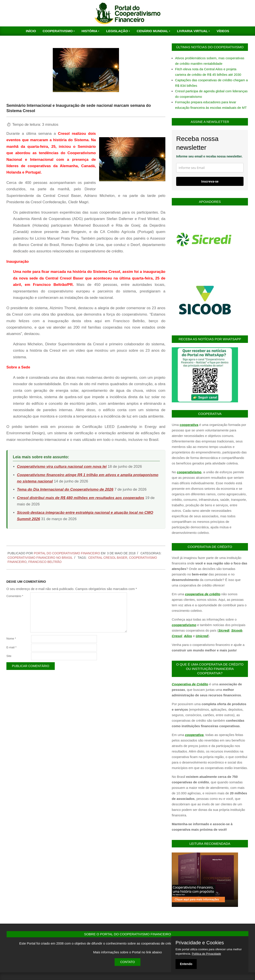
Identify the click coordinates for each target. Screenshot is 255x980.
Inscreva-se (210, 181)
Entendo (186, 964)
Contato (127, 962)
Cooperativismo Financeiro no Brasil (40, 558)
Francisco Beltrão (45, 562)
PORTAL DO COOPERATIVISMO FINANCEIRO (67, 553)
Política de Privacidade (206, 954)
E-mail (11, 647)
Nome (11, 639)
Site (9, 656)
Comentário (15, 596)
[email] (210, 168)
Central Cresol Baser (108, 558)
